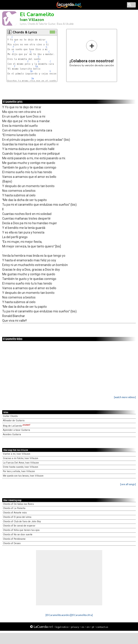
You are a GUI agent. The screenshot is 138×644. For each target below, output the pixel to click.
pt (93, 627)
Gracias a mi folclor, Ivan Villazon (21, 458)
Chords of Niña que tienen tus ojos (21, 530)
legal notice (62, 627)
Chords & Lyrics (25, 32)
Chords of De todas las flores (18, 504)
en (88, 627)
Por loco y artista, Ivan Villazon (19, 471)
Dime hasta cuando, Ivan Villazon (21, 467)
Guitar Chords (10, 416)
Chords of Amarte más (15, 513)
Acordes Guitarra (12, 434)
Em (37, 66)
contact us (102, 627)
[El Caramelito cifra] (82, 615)
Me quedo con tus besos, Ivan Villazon (23, 476)
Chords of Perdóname (14, 539)
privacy (75, 627)
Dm (31, 71)
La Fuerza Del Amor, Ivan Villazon (21, 463)
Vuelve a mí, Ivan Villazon (17, 454)
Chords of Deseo (12, 543)
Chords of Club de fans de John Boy (22, 521)
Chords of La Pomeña (14, 508)
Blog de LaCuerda (17, 426)
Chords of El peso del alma (17, 517)
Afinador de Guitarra (14, 421)
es (83, 627)
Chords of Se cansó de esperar (19, 526)
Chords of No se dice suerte (18, 535)
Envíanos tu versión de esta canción (92, 53)
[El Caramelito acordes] (58, 615)
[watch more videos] (125, 397)
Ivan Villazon (32, 20)
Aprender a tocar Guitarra (16, 430)
